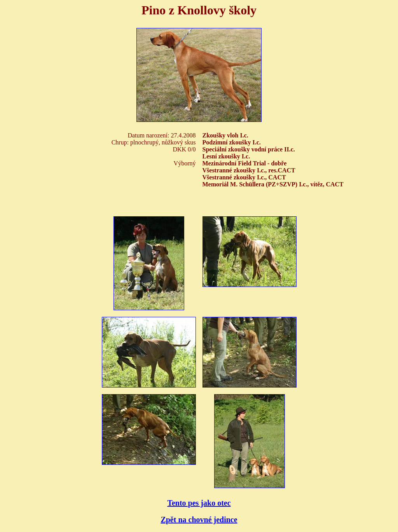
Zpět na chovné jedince (199, 520)
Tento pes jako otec (199, 503)
